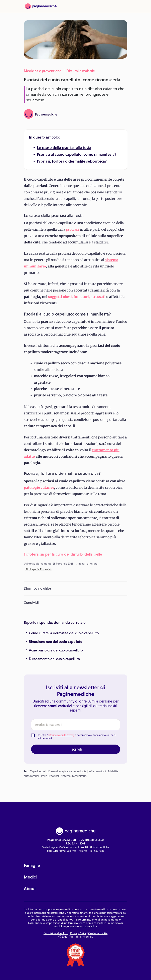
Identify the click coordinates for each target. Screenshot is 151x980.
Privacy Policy (78, 933)
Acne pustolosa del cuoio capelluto (56, 650)
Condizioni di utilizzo (56, 933)
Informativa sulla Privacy (61, 735)
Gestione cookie (98, 933)
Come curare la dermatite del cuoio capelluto (64, 633)
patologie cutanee (39, 487)
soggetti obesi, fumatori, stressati (76, 297)
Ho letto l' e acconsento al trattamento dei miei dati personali (76, 737)
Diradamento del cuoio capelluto (54, 659)
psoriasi (73, 229)
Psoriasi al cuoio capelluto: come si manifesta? (77, 154)
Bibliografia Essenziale (39, 569)
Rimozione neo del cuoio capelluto (56, 642)
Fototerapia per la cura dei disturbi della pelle (63, 554)
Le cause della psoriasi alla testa (64, 148)
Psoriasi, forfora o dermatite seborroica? (72, 161)
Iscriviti (76, 749)
